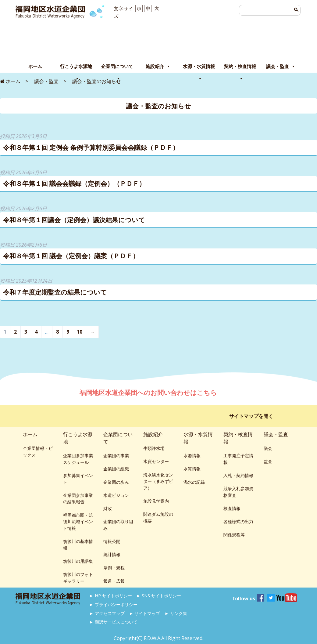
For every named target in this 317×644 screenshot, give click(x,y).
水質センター (156, 461)
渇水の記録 (194, 482)
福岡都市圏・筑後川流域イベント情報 (78, 522)
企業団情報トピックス (38, 452)
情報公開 (112, 541)
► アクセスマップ (107, 613)
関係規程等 (234, 535)
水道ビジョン (116, 495)
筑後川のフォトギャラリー (78, 578)
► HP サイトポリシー (111, 596)
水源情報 (192, 456)
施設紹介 (158, 67)
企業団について (117, 68)
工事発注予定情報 (238, 459)
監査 (268, 461)
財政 (108, 508)
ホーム (35, 66)
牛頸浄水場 (154, 448)
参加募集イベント (78, 479)
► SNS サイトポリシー (159, 596)
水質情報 (192, 469)
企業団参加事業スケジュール (78, 459)
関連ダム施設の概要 (158, 517)
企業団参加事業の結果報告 (78, 499)
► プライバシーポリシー (113, 604)
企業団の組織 (116, 469)
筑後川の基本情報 (78, 545)
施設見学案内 (156, 501)
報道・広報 (114, 581)
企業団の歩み (116, 482)
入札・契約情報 (238, 475)
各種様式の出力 (238, 521)
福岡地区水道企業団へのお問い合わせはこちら (149, 393)
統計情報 (112, 554)
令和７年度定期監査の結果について (55, 292)
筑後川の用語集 (78, 561)
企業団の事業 (116, 456)
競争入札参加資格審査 (238, 492)
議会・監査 (281, 67)
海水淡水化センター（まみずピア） (158, 481)
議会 (268, 448)
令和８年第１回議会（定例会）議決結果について (74, 220)
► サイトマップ (144, 613)
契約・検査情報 (240, 68)
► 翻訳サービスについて (113, 622)
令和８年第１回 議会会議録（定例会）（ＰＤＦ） (74, 183)
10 (80, 332)
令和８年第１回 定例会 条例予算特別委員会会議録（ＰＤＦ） (91, 147)
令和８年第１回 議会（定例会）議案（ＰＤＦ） (71, 256)
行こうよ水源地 (76, 68)
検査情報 (232, 508)
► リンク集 (176, 613)
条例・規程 (114, 568)
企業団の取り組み (118, 525)
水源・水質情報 (199, 68)
